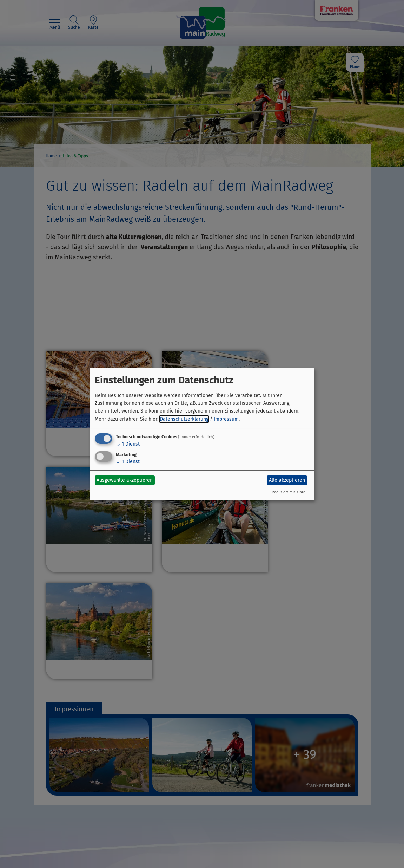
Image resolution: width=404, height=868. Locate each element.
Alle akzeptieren (287, 480)
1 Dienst (128, 444)
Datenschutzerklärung (184, 419)
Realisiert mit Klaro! (289, 492)
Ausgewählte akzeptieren (125, 480)
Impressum (226, 419)
